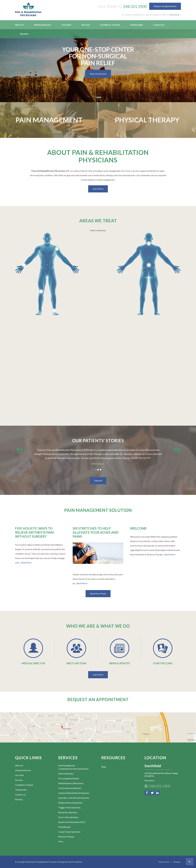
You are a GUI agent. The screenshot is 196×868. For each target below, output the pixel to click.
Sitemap (177, 862)
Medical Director (43, 25)
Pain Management (49, 120)
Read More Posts (98, 594)
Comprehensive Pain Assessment (73, 769)
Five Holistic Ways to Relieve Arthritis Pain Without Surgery (34, 532)
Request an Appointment (165, 6)
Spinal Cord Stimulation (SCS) (72, 822)
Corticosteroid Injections (70, 788)
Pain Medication (66, 774)
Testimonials (136, 25)
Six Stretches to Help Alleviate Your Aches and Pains (96, 532)
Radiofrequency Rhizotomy (71, 783)
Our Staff (66, 25)
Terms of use (164, 862)
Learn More (98, 189)
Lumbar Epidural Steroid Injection (74, 793)
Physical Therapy (147, 120)
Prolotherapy (64, 827)
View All (98, 481)
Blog (104, 767)
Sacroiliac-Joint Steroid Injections (74, 798)
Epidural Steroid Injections (70, 803)
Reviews (24, 34)
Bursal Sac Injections (68, 812)
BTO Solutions (76, 862)
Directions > (175, 15)
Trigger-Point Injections (69, 807)
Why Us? (20, 25)
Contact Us (159, 25)
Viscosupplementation (69, 778)
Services (86, 25)
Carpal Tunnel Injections (69, 832)
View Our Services (98, 74)
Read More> (27, 563)
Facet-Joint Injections (68, 817)
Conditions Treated (110, 25)
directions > (150, 780)
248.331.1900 (135, 6)
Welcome (138, 528)
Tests (61, 841)
